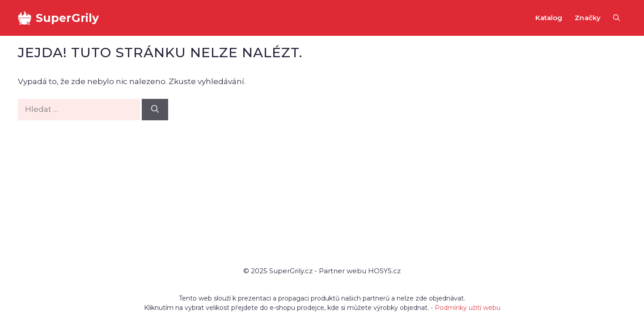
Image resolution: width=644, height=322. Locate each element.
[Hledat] (155, 110)
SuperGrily (67, 18)
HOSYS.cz (384, 271)
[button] (616, 18)
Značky (588, 18)
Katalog (549, 18)
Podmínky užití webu (468, 308)
